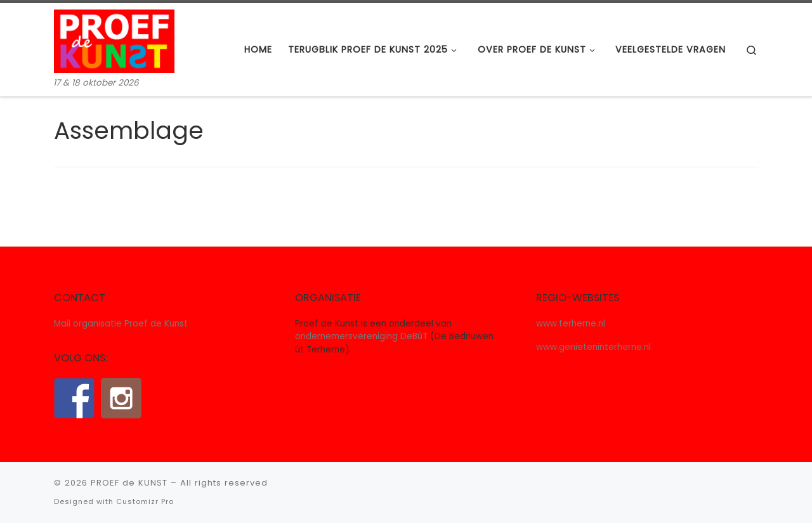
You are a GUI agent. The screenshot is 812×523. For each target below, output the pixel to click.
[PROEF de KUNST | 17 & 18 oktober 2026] (114, 40)
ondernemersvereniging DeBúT (361, 336)
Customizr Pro (145, 501)
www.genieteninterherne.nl (593, 347)
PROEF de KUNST (129, 483)
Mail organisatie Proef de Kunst (121, 324)
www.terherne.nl (571, 324)
